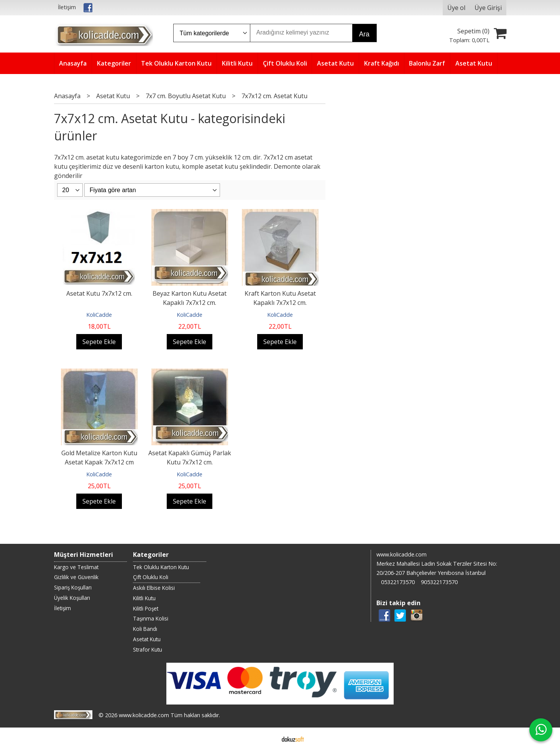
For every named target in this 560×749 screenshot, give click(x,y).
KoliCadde (99, 315)
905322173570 (439, 582)
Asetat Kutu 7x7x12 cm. (99, 293)
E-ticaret (268, 738)
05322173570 (398, 582)
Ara (364, 34)
